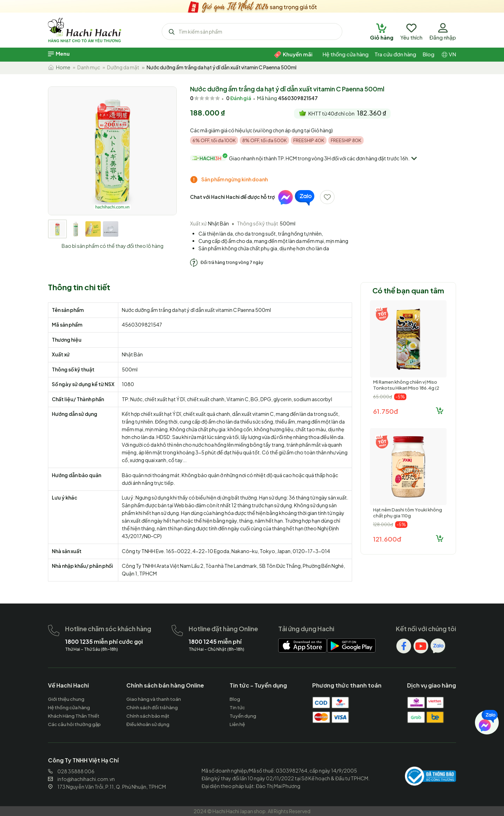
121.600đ (387, 539)
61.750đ (386, 411)
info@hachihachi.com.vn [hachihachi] (81, 779)
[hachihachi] (252, 5)
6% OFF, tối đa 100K (214, 140)
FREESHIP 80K (346, 140)
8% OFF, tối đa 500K (264, 140)
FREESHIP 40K (309, 140)
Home (59, 67)
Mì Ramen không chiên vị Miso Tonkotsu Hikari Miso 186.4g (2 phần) (406, 388)
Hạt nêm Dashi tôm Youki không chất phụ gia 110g (408, 513)
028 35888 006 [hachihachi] (71, 771)
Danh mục (89, 67)
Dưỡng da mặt (123, 67)
